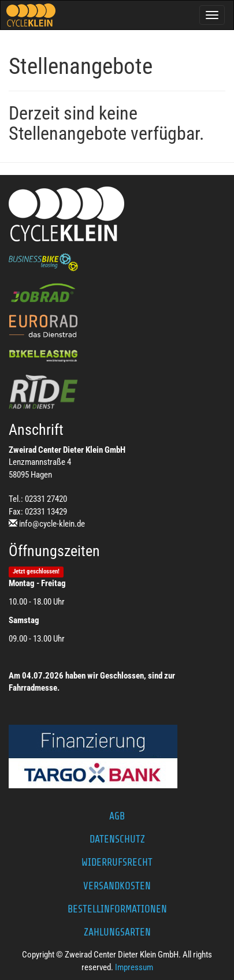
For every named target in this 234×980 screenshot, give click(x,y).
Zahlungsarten (117, 932)
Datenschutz (117, 839)
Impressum (134, 967)
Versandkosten (117, 886)
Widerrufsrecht (117, 862)
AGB (117, 816)
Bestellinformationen (117, 909)
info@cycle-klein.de (52, 524)
